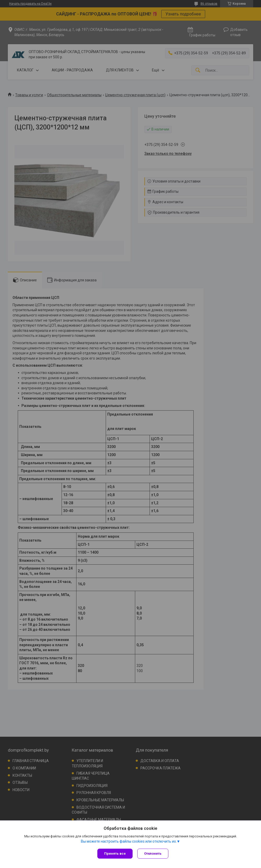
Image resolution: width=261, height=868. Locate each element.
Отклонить (153, 853)
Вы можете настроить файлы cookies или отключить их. (129, 842)
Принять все (115, 853)
